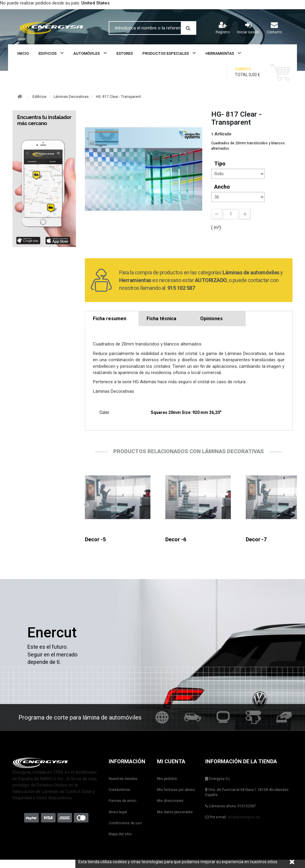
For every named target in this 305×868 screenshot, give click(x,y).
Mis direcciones (170, 801)
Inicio (23, 53)
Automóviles (87, 53)
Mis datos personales (175, 812)
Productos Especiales (166, 53)
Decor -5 (95, 539)
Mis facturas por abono (176, 790)
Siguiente (291, 504)
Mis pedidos (167, 779)
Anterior (86, 504)
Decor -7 (256, 539)
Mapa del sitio (120, 834)
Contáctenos (119, 790)
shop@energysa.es (244, 817)
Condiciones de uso (125, 823)
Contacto (274, 28)
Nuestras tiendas (123, 779)
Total (252, 72)
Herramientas (220, 53)
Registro (223, 28)
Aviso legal (118, 812)
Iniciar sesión (248, 28)
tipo (220, 164)
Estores (125, 53)
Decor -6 (176, 539)
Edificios (48, 53)
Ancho (223, 187)
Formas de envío (122, 801)
